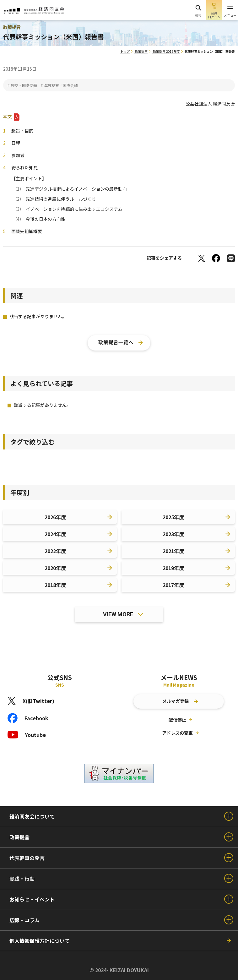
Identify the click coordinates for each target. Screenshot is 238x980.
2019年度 (173, 568)
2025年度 (173, 517)
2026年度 (55, 517)
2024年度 (55, 534)
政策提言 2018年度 (166, 51)
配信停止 (177, 720)
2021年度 (173, 551)
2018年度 (55, 585)
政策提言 (141, 51)
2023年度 (173, 534)
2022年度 (55, 551)
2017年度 (173, 585)
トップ (125, 51)
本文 (8, 117)
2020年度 (55, 568)
